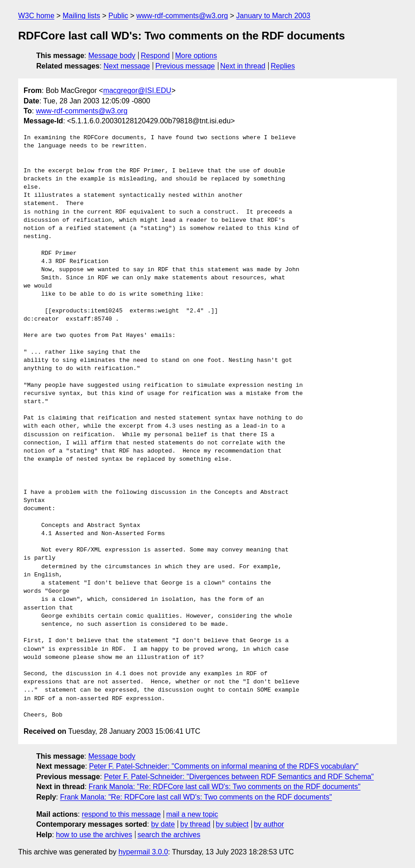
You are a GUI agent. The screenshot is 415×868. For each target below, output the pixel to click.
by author (269, 824)
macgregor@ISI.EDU (138, 90)
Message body (112, 56)
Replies (283, 66)
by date (163, 824)
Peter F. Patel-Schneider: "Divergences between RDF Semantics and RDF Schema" (239, 777)
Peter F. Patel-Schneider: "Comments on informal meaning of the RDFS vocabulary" (224, 766)
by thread (195, 824)
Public (118, 16)
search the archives (169, 835)
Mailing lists (81, 16)
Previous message (185, 66)
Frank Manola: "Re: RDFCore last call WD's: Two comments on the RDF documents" (225, 787)
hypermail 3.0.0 (143, 852)
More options (196, 56)
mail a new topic (192, 814)
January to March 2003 (273, 16)
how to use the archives (94, 835)
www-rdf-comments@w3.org (182, 16)
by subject (232, 824)
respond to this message (121, 814)
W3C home (36, 16)
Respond (155, 56)
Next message (127, 66)
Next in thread (243, 66)
